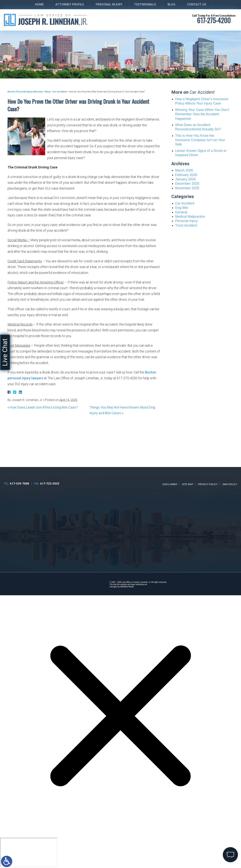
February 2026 (186, 175)
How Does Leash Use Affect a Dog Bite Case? (44, 407)
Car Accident (59, 92)
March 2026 (184, 170)
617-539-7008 (19, 484)
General (181, 212)
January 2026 (185, 179)
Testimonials (145, 4)
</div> (29, 852)
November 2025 (187, 188)
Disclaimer (170, 484)
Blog (171, 4)
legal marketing (137, 584)
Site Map (188, 484)
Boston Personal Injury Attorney (25, 92)
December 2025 (187, 184)
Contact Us (197, 4)
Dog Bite (182, 208)
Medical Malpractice (190, 217)
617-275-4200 (214, 20)
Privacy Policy (208, 484)
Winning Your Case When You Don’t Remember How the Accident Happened (202, 114)
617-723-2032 (50, 484)
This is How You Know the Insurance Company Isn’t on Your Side (200, 140)
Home (39, 4)
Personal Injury (109, 4)
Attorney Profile (70, 4)
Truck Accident (186, 225)
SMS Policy (230, 484)
